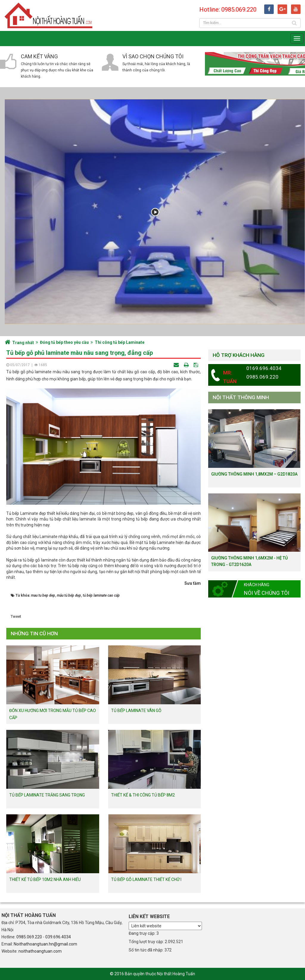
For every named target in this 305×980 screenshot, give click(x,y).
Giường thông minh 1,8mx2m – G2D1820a (254, 474)
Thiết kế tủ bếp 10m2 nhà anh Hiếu (45, 879)
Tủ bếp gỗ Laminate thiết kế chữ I (146, 879)
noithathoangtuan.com (40, 951)
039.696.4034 (58, 937)
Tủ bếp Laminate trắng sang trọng (47, 795)
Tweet (16, 616)
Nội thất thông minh (241, 397)
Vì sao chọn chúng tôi (153, 56)
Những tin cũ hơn (34, 634)
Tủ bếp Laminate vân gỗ (136, 711)
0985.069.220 (29, 937)
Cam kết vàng (39, 56)
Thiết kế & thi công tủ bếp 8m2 (143, 795)
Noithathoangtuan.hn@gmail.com (45, 944)
